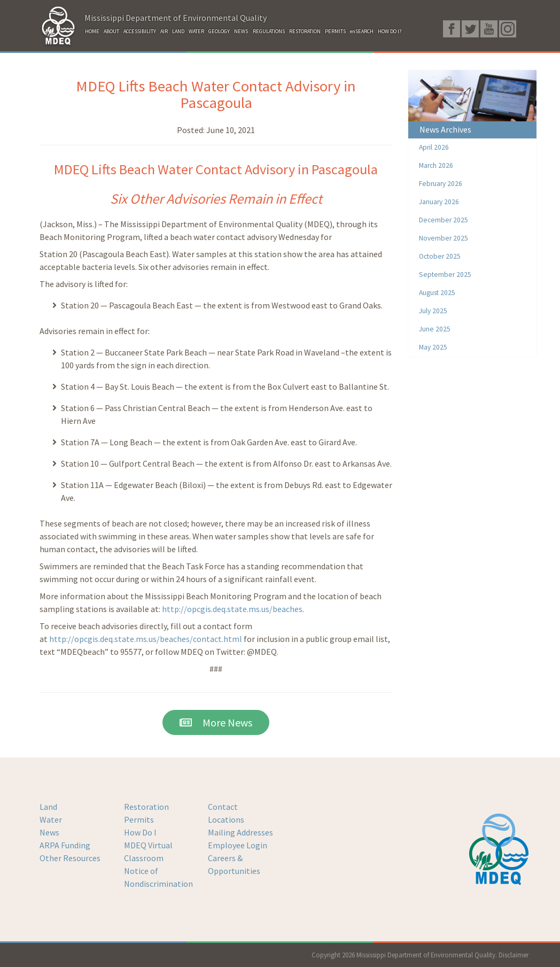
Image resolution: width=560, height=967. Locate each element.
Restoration (146, 807)
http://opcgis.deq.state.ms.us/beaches (232, 609)
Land (48, 807)
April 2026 (434, 147)
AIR (164, 31)
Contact (223, 807)
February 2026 (441, 184)
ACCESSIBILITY (140, 31)
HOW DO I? (390, 31)
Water (51, 819)
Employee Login (238, 845)
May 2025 (433, 347)
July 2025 (433, 311)
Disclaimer (514, 955)
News (49, 832)
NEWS (241, 31)
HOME (92, 31)
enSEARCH (362, 31)
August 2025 (437, 293)
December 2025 (444, 220)
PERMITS (335, 31)
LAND (178, 31)
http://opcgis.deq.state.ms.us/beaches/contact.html (146, 639)
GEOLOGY (219, 31)
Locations (226, 819)
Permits (139, 819)
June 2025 (435, 329)
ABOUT (111, 31)
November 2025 (444, 238)
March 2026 (436, 165)
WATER (196, 31)
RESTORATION (305, 31)
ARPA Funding (65, 845)
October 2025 (440, 256)
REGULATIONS (269, 31)
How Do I (140, 832)
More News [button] (216, 722)
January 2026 (439, 202)
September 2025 (445, 274)
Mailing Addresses (240, 832)
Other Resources (70, 858)
